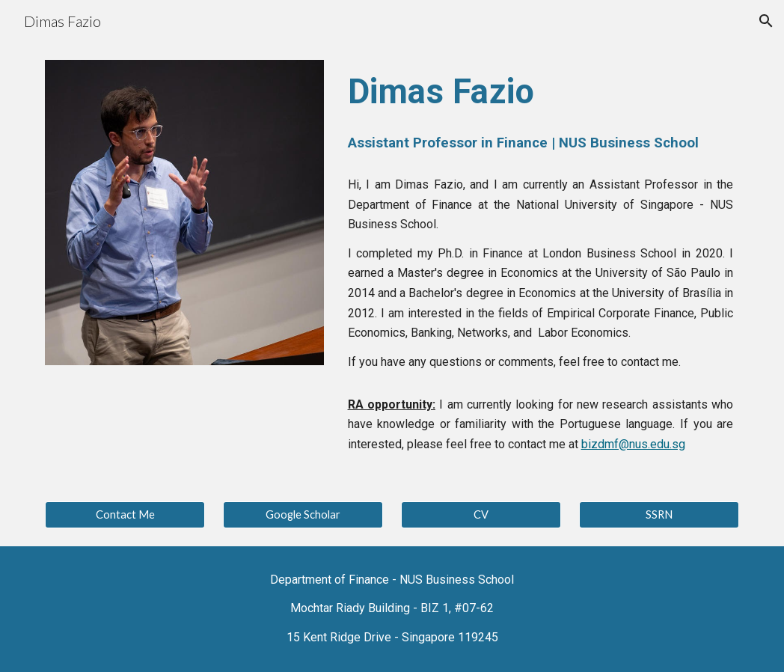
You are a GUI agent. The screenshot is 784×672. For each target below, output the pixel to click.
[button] (766, 21)
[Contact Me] (125, 515)
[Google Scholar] (303, 515)
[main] (541, 112)
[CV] (481, 515)
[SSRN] (659, 515)
